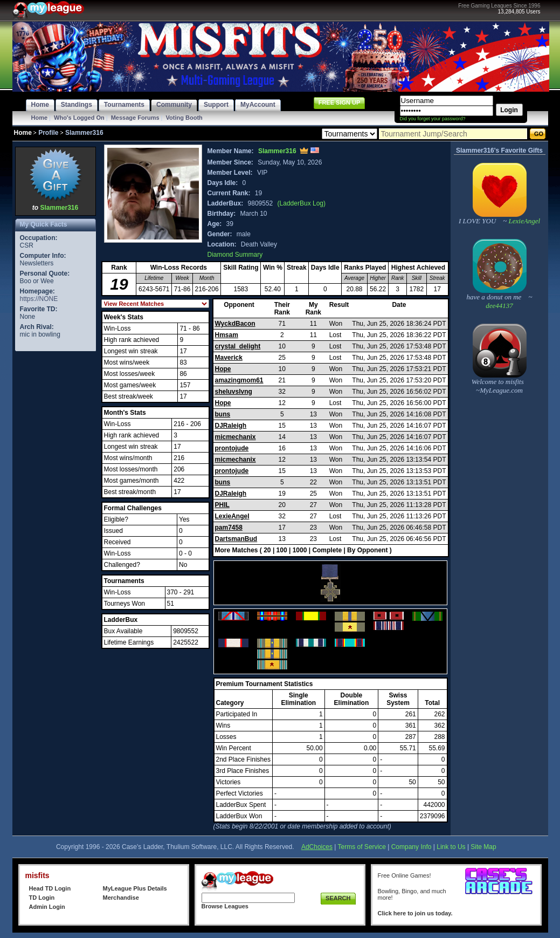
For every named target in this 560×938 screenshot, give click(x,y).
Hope (223, 369)
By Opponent (367, 550)
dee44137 (499, 306)
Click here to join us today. (415, 913)
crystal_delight (238, 346)
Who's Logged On (79, 118)
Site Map (483, 847)
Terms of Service (362, 847)
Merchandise (121, 898)
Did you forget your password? (433, 119)
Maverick (229, 358)
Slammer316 (59, 208)
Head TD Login (50, 888)
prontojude (232, 448)
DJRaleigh (231, 426)
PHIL (222, 505)
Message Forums (135, 118)
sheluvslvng (234, 392)
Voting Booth (184, 118)
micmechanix (236, 437)
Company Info (412, 847)
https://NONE (39, 299)
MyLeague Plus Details (135, 888)
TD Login (42, 898)
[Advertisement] (56, 516)
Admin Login (47, 907)
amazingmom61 (239, 380)
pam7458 (229, 528)
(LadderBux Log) (302, 203)
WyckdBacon (235, 324)
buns (223, 414)
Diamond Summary (235, 255)
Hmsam (227, 335)
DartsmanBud (236, 539)
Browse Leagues (225, 906)
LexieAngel (232, 516)
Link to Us (451, 847)
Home (40, 118)
